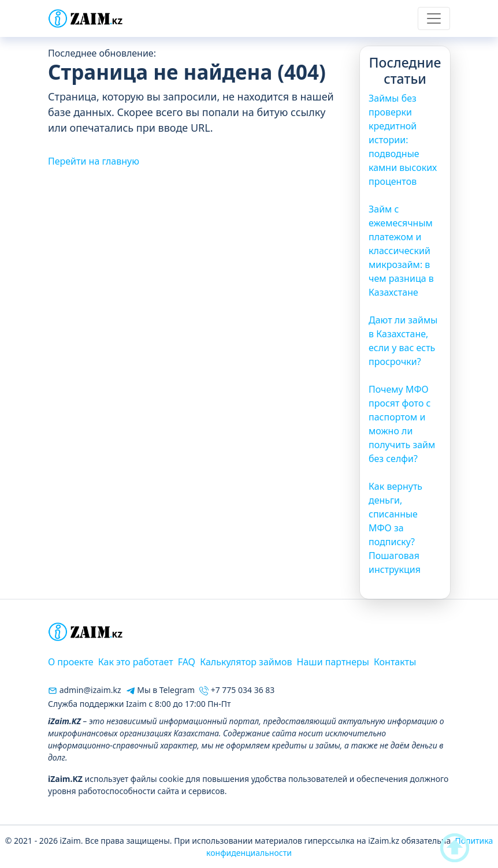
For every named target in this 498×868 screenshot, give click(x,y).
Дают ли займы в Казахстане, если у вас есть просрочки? (403, 341)
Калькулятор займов (246, 662)
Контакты (395, 662)
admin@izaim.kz (85, 690)
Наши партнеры (333, 662)
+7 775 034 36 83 (237, 690)
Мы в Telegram (160, 690)
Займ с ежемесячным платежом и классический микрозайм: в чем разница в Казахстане (401, 251)
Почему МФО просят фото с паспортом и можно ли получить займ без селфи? (402, 424)
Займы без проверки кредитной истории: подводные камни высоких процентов (403, 140)
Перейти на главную (94, 161)
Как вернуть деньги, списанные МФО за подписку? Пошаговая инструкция (395, 528)
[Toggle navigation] (434, 18)
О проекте (71, 662)
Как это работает (136, 662)
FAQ (187, 662)
